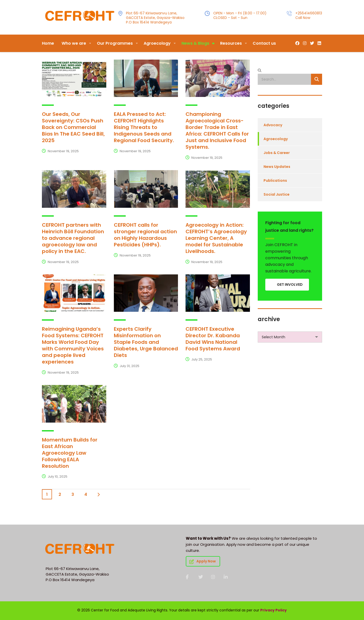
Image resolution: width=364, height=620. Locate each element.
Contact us (264, 43)
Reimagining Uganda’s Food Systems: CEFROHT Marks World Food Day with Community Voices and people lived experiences (73, 345)
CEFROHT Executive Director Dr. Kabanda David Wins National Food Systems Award (213, 339)
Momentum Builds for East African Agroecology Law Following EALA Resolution (70, 453)
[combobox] (290, 337)
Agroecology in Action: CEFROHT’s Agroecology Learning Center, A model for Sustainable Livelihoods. (216, 238)
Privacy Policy (274, 610)
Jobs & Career (277, 153)
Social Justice (277, 194)
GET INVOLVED (290, 285)
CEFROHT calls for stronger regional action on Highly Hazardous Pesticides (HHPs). (145, 235)
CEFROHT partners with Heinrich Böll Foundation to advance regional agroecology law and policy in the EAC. (73, 238)
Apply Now (203, 561)
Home (48, 43)
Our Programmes (115, 43)
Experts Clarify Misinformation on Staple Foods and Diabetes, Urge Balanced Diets (146, 342)
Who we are (74, 43)
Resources (231, 43)
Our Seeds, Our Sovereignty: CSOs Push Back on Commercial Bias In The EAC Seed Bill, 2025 (73, 127)
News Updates (277, 167)
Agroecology (157, 43)
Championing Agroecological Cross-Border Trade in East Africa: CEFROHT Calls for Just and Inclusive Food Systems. (217, 131)
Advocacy (273, 125)
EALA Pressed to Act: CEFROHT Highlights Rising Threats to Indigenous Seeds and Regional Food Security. (144, 127)
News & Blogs (195, 43)
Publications (275, 180)
